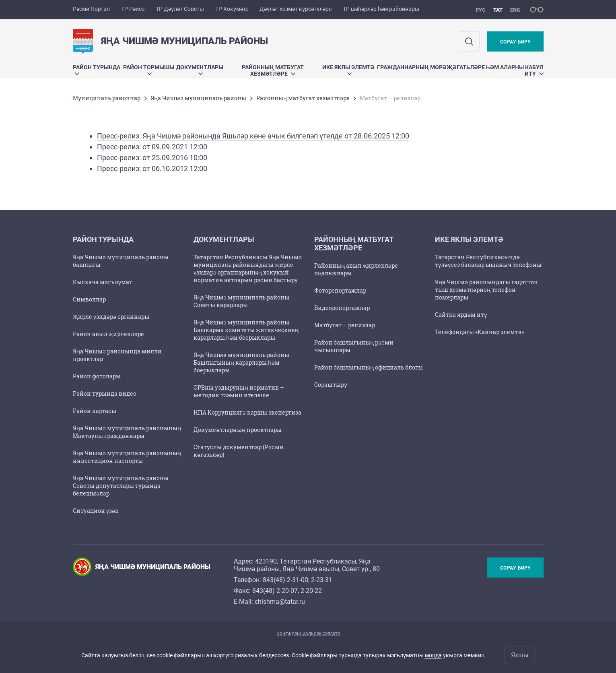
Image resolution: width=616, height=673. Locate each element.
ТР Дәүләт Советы (180, 9)
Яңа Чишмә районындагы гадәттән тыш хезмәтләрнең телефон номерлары (486, 290)
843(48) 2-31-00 (285, 580)
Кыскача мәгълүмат (103, 282)
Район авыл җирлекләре (108, 334)
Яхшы (520, 655)
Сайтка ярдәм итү (461, 315)
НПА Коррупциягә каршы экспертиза (247, 412)
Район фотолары (97, 376)
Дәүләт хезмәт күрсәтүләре (296, 9)
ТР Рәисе (133, 9)
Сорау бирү (515, 42)
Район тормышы (149, 69)
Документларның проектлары (238, 430)
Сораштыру (331, 385)
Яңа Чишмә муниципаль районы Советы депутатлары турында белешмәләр (121, 486)
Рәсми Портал (91, 9)
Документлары (200, 69)
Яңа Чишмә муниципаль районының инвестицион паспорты (127, 457)
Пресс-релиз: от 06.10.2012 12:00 (152, 168)
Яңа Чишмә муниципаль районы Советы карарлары (241, 301)
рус (481, 10)
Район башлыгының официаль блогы (369, 367)
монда (433, 655)
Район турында (97, 69)
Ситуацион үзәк (96, 511)
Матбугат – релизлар (345, 325)
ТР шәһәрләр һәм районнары (381, 9)
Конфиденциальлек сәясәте (308, 634)
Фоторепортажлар (340, 290)
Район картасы (95, 411)
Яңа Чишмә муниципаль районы (198, 98)
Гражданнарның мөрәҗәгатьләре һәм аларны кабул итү (460, 70)
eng (515, 10)
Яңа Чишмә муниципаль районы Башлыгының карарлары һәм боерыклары (241, 362)
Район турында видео (105, 393)
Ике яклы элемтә (348, 69)
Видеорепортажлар (342, 308)
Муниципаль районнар (107, 98)
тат (498, 10)
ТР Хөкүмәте (232, 9)
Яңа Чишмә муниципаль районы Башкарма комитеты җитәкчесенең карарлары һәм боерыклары (246, 330)
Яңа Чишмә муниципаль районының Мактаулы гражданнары (127, 432)
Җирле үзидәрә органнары (111, 317)
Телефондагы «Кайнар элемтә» (479, 332)
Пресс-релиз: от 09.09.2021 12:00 (152, 147)
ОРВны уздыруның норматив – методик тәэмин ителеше (239, 391)
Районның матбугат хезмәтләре (273, 70)
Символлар (89, 299)
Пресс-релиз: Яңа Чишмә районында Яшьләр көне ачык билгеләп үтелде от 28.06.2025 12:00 (253, 136)
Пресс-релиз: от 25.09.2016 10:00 (152, 158)
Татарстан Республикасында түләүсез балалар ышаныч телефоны (488, 261)
